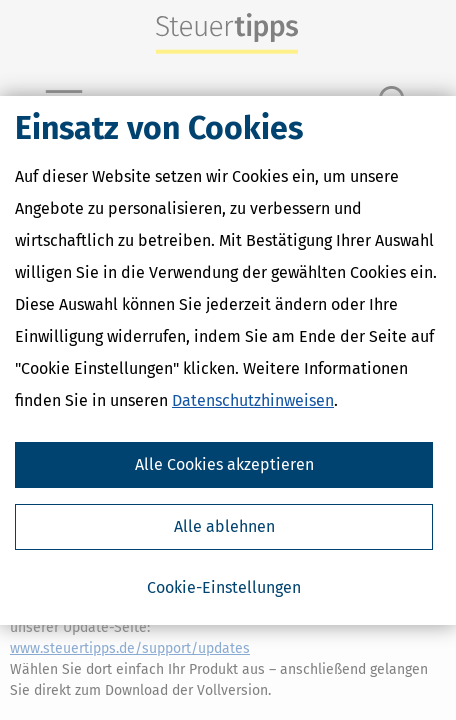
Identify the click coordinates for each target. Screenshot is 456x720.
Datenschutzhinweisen (253, 400)
